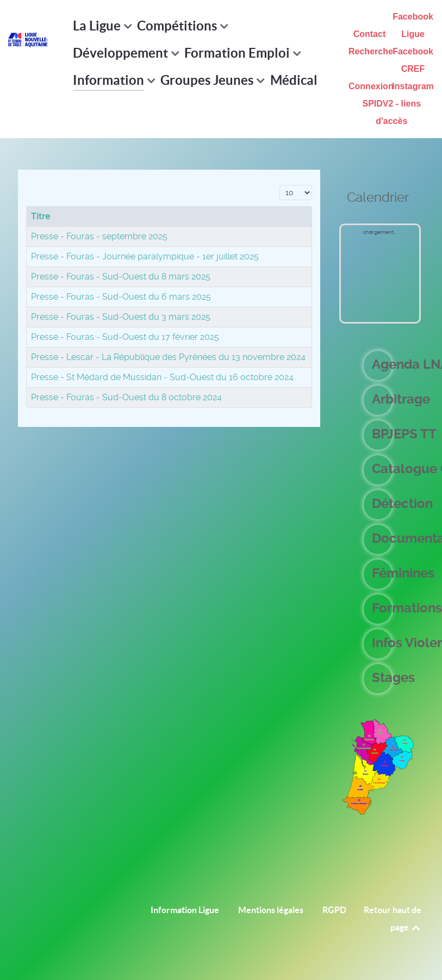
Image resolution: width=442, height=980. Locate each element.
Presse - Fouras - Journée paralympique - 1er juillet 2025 (145, 256)
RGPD (334, 910)
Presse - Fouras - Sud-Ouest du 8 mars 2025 (121, 277)
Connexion (371, 86)
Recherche (371, 51)
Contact (370, 34)
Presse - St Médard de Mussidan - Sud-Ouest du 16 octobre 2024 (162, 377)
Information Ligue (185, 910)
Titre (41, 216)
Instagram (413, 86)
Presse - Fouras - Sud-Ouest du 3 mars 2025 (121, 317)
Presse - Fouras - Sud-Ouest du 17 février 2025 (125, 337)
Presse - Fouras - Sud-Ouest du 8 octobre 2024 (126, 397)
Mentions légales (271, 910)
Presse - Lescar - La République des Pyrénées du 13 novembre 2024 (168, 357)
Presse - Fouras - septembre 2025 (99, 236)
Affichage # (280, 184)
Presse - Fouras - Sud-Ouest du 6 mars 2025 (121, 297)
